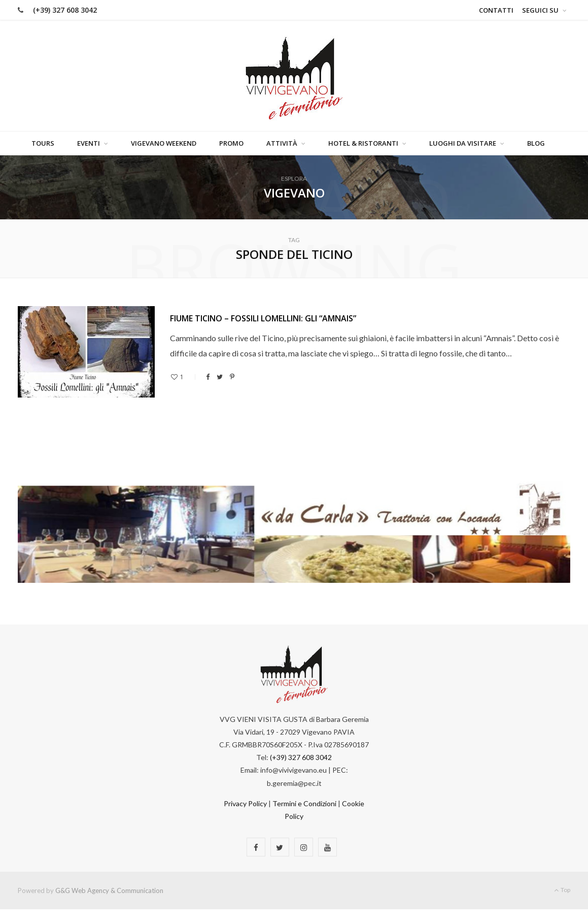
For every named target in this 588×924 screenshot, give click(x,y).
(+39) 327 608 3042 (65, 10)
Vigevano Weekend (164, 143)
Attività (282, 143)
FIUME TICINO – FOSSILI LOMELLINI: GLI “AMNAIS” (263, 318)
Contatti (496, 10)
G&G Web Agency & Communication (109, 890)
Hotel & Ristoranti (363, 143)
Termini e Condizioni (304, 803)
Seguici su (540, 10)
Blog (536, 143)
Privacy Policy (245, 803)
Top (562, 890)
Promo (231, 143)
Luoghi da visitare (463, 143)
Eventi (89, 143)
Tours (43, 143)
